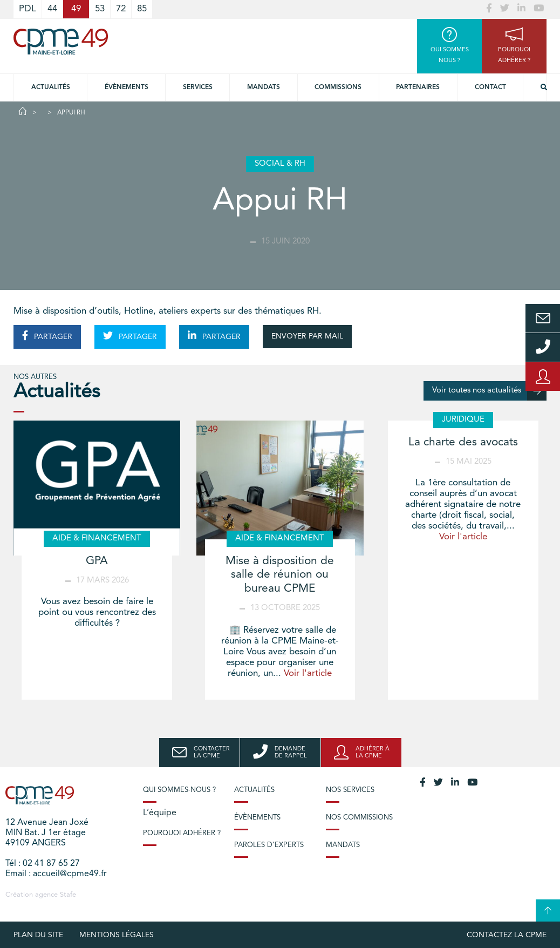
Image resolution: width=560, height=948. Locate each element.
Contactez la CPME (507, 935)
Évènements (127, 87)
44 (52, 9)
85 (142, 9)
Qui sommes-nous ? (179, 790)
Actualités (51, 87)
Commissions (338, 87)
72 (121, 9)
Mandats (264, 87)
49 (76, 9)
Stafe (68, 895)
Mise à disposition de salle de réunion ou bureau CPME (280, 575)
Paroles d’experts (269, 845)
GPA (97, 561)
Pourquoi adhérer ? (182, 833)
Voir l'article (308, 673)
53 (100, 9)
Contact (490, 87)
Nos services (350, 790)
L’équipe (160, 813)
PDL (28, 9)
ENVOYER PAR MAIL (307, 336)
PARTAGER (47, 336)
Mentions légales (117, 935)
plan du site (38, 935)
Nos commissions (359, 818)
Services (198, 87)
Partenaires (418, 87)
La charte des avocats (463, 442)
